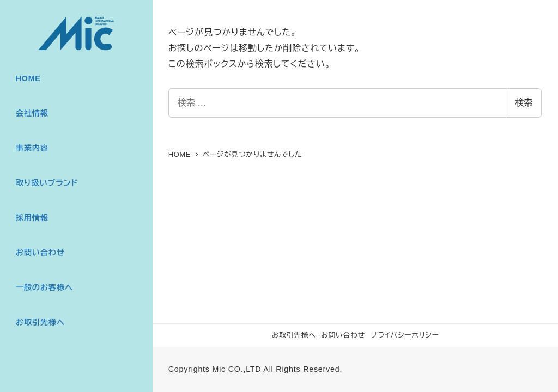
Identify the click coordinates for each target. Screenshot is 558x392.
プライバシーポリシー (405, 335)
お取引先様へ (293, 335)
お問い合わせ (343, 335)
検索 (524, 103)
